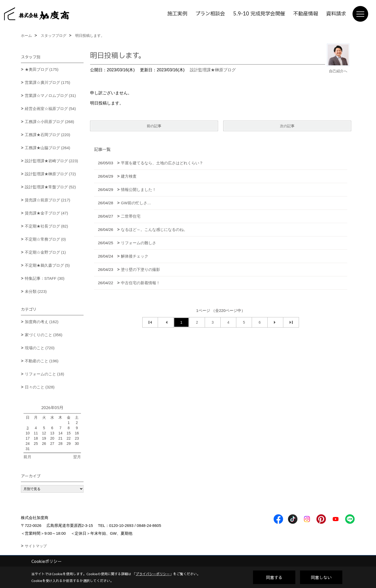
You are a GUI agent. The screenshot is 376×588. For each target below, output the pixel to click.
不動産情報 (306, 14)
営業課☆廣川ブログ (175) (48, 82)
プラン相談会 (210, 14)
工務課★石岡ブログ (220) (48, 135)
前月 (27, 457)
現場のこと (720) (40, 348)
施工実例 (177, 14)
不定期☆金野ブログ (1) (45, 252)
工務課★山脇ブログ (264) (48, 148)
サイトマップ (36, 546)
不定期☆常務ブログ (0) (45, 239)
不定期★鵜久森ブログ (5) (47, 265)
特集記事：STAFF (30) (45, 278)
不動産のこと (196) (42, 361)
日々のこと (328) (40, 387)
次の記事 (287, 126)
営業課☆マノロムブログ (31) (50, 95)
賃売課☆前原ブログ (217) (48, 200)
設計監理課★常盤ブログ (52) (50, 187)
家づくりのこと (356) (44, 335)
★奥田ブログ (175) (42, 69)
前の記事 (154, 126)
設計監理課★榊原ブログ (213, 70)
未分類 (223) (36, 291)
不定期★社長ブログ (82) (46, 226)
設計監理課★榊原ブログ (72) (50, 174)
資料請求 (336, 14)
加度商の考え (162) (42, 322)
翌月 (77, 457)
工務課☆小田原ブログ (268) (49, 122)
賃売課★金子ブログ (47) (46, 213)
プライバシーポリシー (153, 574)
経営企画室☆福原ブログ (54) (50, 109)
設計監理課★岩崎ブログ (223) (51, 161)
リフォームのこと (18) (45, 374)
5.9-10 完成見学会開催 (259, 14)
